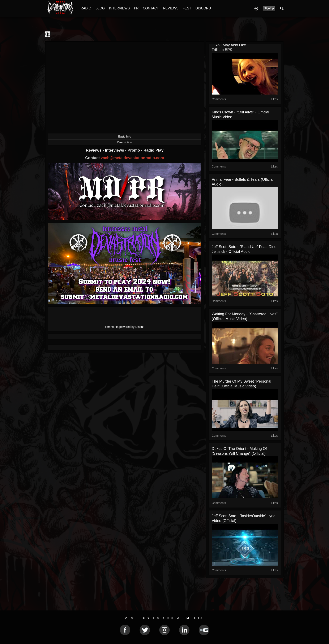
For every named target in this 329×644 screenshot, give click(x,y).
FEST (187, 8)
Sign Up (269, 8)
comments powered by (125, 327)
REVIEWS (171, 8)
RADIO (86, 8)
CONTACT (151, 8)
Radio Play (153, 150)
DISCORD (203, 8)
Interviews (115, 150)
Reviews (94, 150)
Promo (134, 150)
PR (136, 8)
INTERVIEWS (119, 8)
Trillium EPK (222, 50)
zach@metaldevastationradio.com (133, 158)
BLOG (100, 8)
